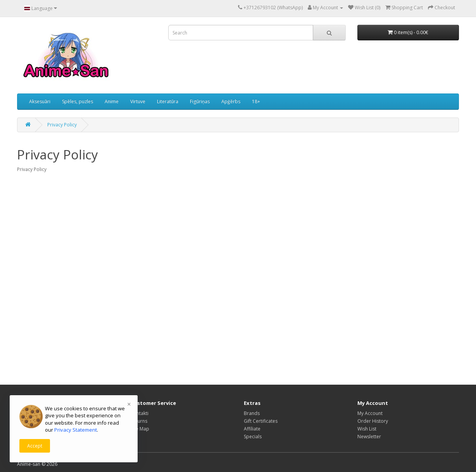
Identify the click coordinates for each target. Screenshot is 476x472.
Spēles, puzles (78, 101)
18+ (256, 101)
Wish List (367, 429)
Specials (253, 437)
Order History (373, 421)
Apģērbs (231, 101)
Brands (252, 413)
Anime (112, 101)
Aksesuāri (40, 101)
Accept (35, 446)
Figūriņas (200, 101)
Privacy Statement (76, 430)
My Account (370, 413)
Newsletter (369, 437)
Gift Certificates (261, 421)
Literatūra (168, 101)
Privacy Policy (62, 125)
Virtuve (138, 101)
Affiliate (252, 429)
